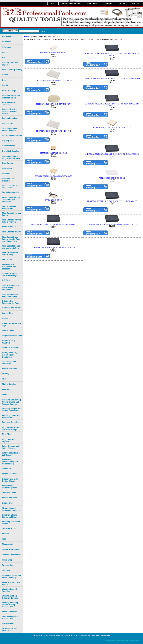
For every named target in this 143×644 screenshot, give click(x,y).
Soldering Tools (9, 528)
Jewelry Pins (8, 313)
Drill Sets (6, 174)
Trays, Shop (7, 560)
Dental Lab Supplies (11, 151)
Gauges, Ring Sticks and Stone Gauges (11, 275)
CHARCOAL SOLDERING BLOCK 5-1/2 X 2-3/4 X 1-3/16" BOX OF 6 (112, 224)
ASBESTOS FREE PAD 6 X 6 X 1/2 (112, 178)
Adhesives (7, 47)
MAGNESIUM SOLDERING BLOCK (53, 53)
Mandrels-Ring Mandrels (8, 342)
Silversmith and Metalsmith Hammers (11, 509)
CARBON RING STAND (53, 200)
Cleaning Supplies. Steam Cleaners (10, 130)
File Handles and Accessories (9, 207)
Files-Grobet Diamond (11, 232)
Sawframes (7, 468)
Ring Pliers (7, 434)
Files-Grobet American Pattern (12, 214)
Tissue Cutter (8, 544)
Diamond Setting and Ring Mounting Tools (11, 157)
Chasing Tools (8, 123)
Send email (108, 3)
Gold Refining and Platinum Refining (10, 295)
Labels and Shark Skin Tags (12, 325)
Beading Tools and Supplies (10, 64)
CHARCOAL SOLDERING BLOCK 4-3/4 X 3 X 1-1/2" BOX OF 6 (54, 224)
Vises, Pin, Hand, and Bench (11, 583)
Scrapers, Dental (9, 492)
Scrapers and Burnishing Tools (9, 487)
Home (26, 36)
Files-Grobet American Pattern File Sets (12, 221)
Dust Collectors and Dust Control (11, 187)
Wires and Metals (9, 611)
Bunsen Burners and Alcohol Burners (11, 97)
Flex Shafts (7, 259)
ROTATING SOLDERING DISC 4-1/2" (53, 153)
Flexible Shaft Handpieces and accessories (9, 267)
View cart (135, 3)
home (53, 3)
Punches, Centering (11, 422)
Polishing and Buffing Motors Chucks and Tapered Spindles (11, 402)
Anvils (5, 52)
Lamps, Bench (8, 330)
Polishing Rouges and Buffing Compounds (12, 410)
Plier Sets (6, 389)
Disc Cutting (7, 163)
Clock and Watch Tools (12, 135)
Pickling (6, 374)
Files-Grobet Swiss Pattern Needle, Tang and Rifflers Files (11, 239)
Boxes (5, 80)
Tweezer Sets (8, 565)
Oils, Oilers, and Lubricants (9, 363)
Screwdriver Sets (9, 498)
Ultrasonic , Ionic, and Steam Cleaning (11, 577)
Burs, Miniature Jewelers (9, 104)
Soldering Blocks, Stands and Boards (10, 516)
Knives (5, 318)
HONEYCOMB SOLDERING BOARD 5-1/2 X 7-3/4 (54, 131)
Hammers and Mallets (11, 308)
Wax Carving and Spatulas (9, 590)
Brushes (6, 85)
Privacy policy (92, 3)
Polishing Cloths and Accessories (11, 416)
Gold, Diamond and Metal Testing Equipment (10, 288)
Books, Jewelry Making (12, 70)
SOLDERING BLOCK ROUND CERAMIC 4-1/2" (53, 104)
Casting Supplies (9, 118)
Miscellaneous (8, 623)
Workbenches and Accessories (10, 618)
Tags (4, 539)
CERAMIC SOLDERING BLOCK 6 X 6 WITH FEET (112, 128)
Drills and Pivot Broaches (9, 180)
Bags (4, 58)
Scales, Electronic (10, 474)
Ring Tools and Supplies (9, 440)
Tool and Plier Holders (12, 555)
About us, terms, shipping (71, 3)
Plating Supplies (9, 384)
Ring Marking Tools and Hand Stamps (10, 428)
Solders (5, 534)
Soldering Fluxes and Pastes (11, 523)
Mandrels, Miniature (11, 348)
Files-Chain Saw (9, 227)
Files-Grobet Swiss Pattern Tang (10, 254)
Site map (122, 3)
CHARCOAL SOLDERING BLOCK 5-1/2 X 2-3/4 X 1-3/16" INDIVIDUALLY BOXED (112, 105)
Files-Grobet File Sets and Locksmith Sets (11, 247)
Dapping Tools (8, 141)
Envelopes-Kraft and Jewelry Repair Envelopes (11, 200)
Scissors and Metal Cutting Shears (10, 480)
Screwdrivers (8, 503)
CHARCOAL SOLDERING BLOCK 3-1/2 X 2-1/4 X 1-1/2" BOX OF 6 (112, 201)
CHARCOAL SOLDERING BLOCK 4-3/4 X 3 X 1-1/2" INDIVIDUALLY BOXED (112, 79)
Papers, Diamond (9, 368)
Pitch (4, 379)
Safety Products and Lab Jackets (11, 454)
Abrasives (6, 42)
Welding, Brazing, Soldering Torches (10, 597)
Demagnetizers (8, 146)
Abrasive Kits (8, 37)
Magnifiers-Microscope (12, 336)
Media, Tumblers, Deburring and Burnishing (9, 355)
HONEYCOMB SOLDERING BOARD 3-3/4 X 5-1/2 (54, 81)
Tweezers (6, 570)
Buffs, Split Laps (9, 91)
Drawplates (7, 168)
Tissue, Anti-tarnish (10, 549)
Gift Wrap (6, 280)
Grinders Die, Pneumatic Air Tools (11, 302)
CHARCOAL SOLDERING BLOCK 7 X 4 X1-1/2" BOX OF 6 (54, 247)
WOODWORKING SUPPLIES (9, 630)
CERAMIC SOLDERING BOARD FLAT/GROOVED (53, 176)
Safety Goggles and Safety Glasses (11, 447)
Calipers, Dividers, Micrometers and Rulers (10, 111)
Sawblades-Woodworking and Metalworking (10, 462)
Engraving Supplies (11, 192)
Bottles (5, 75)
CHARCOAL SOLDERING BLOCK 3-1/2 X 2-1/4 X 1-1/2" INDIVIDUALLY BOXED (112, 55)
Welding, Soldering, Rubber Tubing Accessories (11, 605)
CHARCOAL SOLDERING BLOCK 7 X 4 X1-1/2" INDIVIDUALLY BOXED (112, 154)
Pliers (5, 395)
